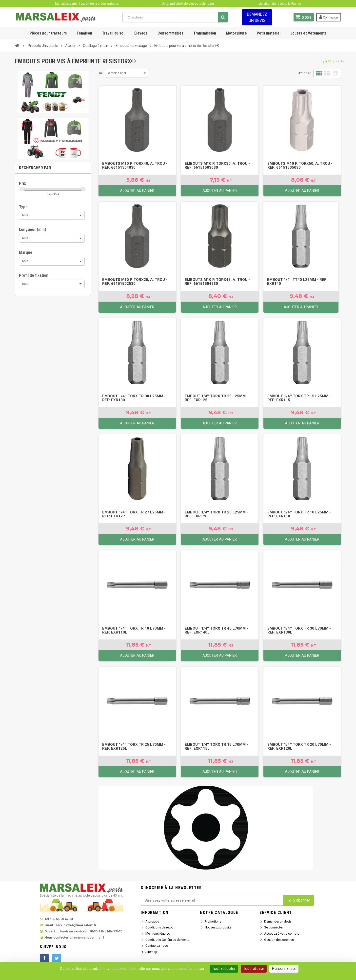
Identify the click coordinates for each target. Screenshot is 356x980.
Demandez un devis (257, 17)
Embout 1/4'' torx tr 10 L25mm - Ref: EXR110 (299, 514)
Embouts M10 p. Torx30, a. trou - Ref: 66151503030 (217, 165)
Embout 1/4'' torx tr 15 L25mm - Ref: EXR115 (299, 398)
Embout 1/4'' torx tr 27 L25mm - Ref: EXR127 (134, 514)
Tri (100, 73)
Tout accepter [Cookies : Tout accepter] (224, 969)
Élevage (141, 33)
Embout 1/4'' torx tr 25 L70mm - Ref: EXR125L (134, 746)
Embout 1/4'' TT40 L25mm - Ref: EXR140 (297, 282)
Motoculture (236, 33)
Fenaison (84, 33)
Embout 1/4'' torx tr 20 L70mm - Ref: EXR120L (299, 746)
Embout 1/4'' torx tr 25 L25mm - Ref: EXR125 (216, 398)
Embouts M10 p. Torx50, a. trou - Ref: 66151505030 (300, 165)
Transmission (205, 33)
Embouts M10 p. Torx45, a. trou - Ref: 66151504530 (217, 282)
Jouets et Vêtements (308, 33)
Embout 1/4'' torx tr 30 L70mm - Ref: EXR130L (299, 630)
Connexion (329, 17)
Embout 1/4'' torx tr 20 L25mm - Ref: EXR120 (216, 514)
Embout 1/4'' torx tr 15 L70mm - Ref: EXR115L (216, 746)
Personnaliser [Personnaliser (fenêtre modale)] (284, 969)
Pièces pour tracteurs (48, 33)
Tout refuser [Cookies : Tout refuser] (254, 969)
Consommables (170, 33)
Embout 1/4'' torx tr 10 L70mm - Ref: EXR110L (134, 630)
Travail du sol (113, 33)
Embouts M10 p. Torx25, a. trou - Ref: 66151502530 (135, 282)
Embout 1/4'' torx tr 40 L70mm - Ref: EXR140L (216, 630)
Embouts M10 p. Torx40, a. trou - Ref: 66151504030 (135, 165)
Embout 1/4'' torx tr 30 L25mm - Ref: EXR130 (134, 398)
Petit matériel (269, 33)
